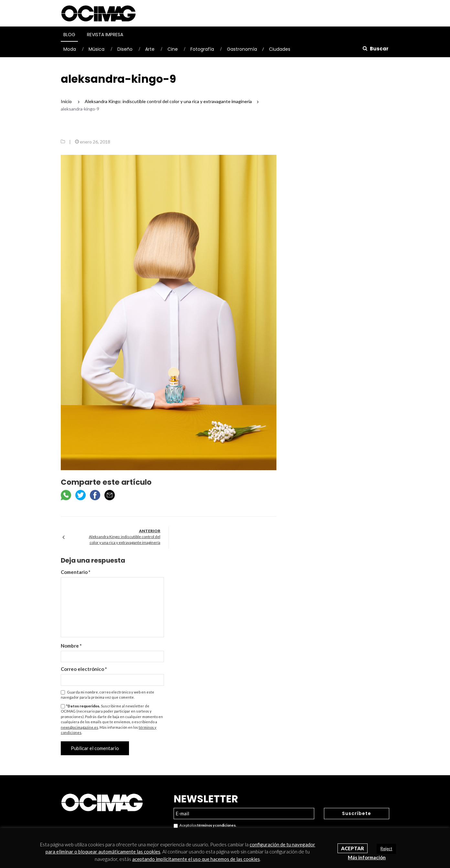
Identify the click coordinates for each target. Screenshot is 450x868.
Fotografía (202, 49)
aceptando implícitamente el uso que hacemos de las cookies (196, 859)
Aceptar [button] (353, 848)
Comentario (76, 572)
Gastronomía (242, 49)
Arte (150, 49)
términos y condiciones (216, 825)
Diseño (125, 49)
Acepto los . (205, 826)
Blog (69, 35)
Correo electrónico (84, 669)
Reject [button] (386, 849)
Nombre (71, 646)
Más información (367, 857)
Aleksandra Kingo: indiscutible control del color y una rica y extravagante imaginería (125, 540)
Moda (70, 49)
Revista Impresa (105, 35)
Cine (173, 49)
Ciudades (280, 49)
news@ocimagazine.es (80, 727)
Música (96, 49)
